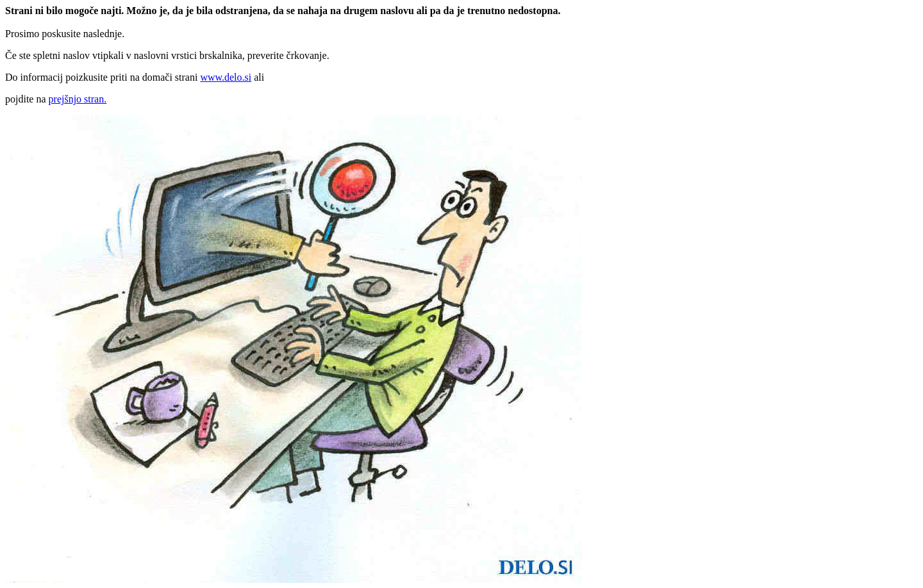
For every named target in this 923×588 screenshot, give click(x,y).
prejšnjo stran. (78, 99)
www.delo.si (226, 77)
